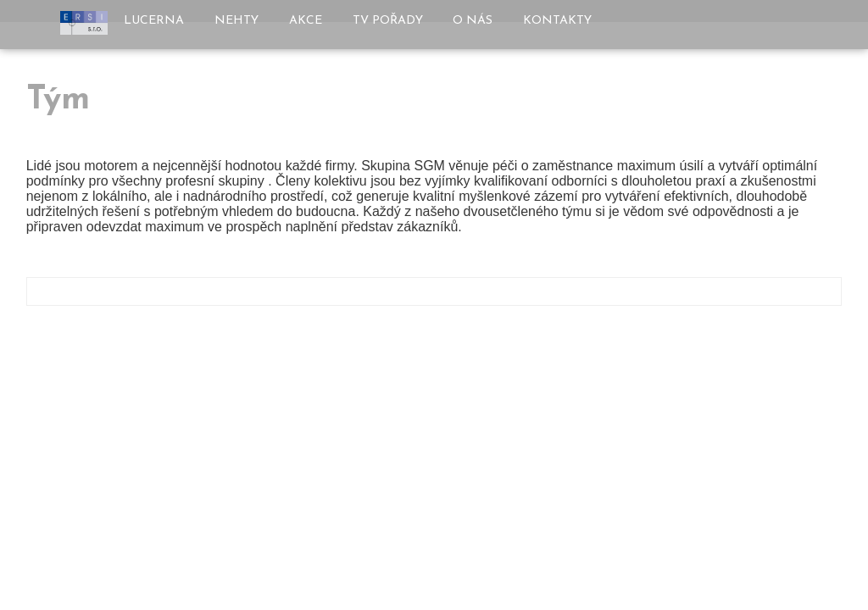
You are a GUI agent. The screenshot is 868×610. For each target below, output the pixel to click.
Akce (306, 21)
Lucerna (154, 21)
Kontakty (557, 21)
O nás (473, 21)
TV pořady (388, 21)
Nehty (236, 21)
